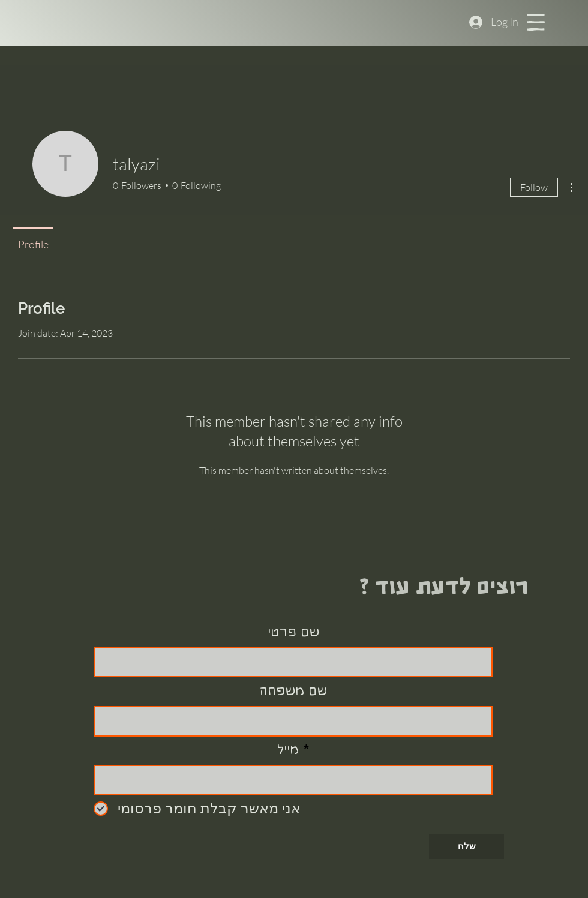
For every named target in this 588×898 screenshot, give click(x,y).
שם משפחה (293, 691)
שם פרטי (293, 632)
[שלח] (466, 846)
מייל (288, 750)
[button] (536, 22)
